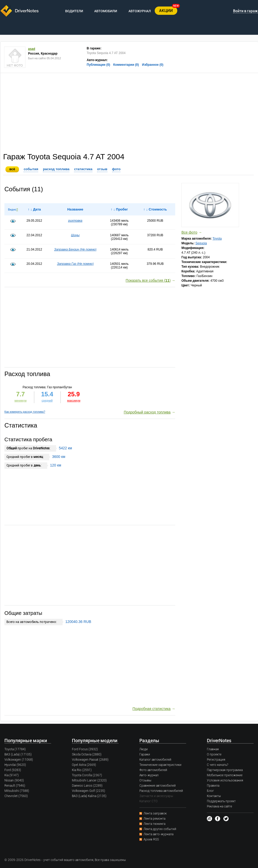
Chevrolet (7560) (16, 796)
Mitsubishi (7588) (17, 791)
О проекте (214, 754)
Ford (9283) (13, 770)
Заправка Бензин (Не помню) (75, 249)
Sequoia (201, 243)
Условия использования (225, 780)
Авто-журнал (149, 775)
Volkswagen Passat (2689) (90, 760)
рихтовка (75, 221)
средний (47, 400)
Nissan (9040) (14, 780)
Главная (213, 749)
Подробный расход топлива (147, 412)
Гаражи (145, 754)
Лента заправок (155, 813)
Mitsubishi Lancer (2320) (89, 780)
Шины (75, 235)
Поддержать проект (221, 801)
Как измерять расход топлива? (25, 412)
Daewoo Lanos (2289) (87, 786)
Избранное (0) (153, 65)
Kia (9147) (12, 775)
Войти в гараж (245, 11)
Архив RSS (151, 839)
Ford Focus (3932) (85, 749)
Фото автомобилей (153, 770)
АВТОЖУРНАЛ (140, 11)
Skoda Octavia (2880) (87, 754)
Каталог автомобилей (155, 760)
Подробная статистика (151, 709)
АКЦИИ (166, 11)
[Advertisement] (129, 112)
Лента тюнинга (154, 824)
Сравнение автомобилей (158, 786)
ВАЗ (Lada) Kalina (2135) (89, 796)
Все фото (189, 232)
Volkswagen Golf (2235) (89, 791)
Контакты (214, 796)
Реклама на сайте (219, 806)
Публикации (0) (98, 65)
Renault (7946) (15, 786)
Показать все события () (148, 280)
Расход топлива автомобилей (161, 791)
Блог (210, 791)
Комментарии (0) (126, 65)
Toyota (217, 239)
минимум (21, 400)
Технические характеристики (160, 765)
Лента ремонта (154, 819)
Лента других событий (160, 829)
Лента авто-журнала (158, 834)
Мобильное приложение (225, 775)
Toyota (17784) (15, 749)
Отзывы (145, 780)
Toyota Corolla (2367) (87, 775)
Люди (144, 749)
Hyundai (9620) (15, 765)
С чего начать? (218, 765)
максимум (74, 400)
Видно (12, 209)
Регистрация (216, 760)
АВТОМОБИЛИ (106, 11)
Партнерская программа (225, 770)
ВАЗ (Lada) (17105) (18, 754)
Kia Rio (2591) (82, 770)
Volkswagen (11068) (19, 760)
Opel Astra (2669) (84, 765)
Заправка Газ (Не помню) (75, 264)
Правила (213, 786)
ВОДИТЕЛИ (74, 11)
